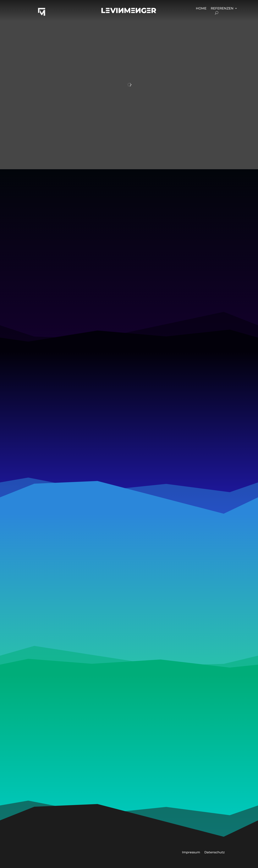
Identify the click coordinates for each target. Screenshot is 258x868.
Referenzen (222, 9)
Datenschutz (214, 852)
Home (201, 9)
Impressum (191, 852)
